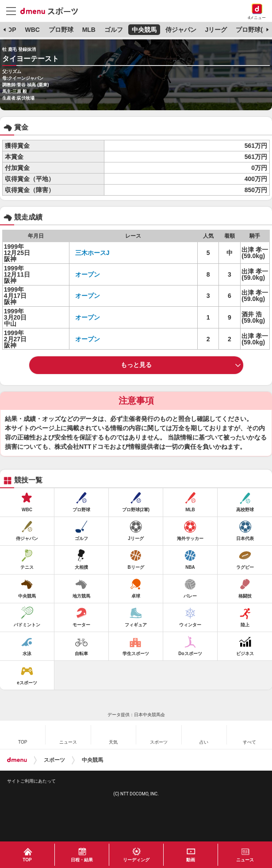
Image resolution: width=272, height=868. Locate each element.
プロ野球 (61, 30)
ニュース (245, 860)
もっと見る (136, 365)
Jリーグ (216, 30)
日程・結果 (82, 860)
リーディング (136, 860)
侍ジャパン (181, 30)
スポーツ (54, 760)
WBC (32, 30)
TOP (10, 30)
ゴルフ (114, 30)
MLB (89, 30)
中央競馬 (144, 30)
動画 (191, 860)
